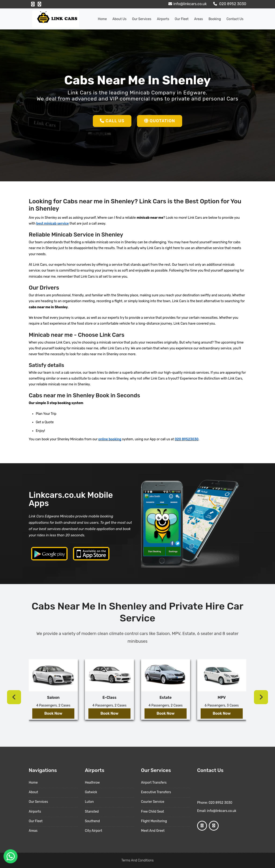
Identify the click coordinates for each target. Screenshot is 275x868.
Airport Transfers (154, 783)
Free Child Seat (152, 812)
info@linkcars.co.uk (187, 4)
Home (102, 19)
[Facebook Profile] (33, 4)
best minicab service (52, 224)
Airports (163, 19)
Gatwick (91, 792)
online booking (110, 439)
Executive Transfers (156, 792)
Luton (89, 802)
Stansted (92, 812)
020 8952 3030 (229, 4)
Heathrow (92, 783)
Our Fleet (182, 19)
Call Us (112, 121)
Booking (215, 19)
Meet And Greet (153, 831)
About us (119, 19)
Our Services (142, 19)
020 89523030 (186, 439)
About (33, 792)
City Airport (94, 831)
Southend (92, 821)
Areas (198, 19)
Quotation (160, 121)
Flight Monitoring (154, 821)
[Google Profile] (39, 4)
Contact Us (235, 19)
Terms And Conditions (137, 860)
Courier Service (153, 802)
